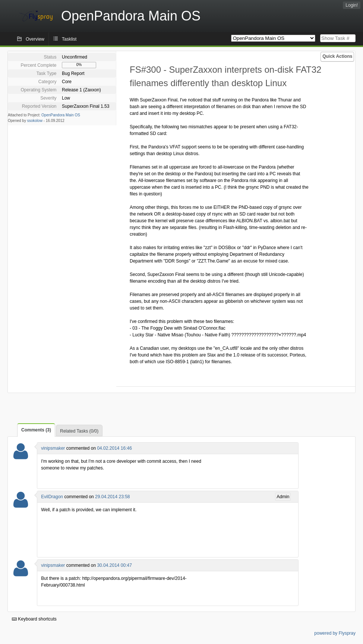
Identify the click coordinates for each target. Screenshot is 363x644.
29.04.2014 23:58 (112, 497)
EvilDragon (52, 497)
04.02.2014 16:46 (114, 448)
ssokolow (35, 121)
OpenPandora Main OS (61, 115)
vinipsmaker (53, 448)
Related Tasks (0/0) (79, 431)
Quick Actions (337, 56)
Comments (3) (36, 430)
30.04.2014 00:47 (114, 565)
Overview (35, 39)
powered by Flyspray (335, 633)
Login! (352, 5)
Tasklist (69, 39)
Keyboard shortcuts (34, 619)
